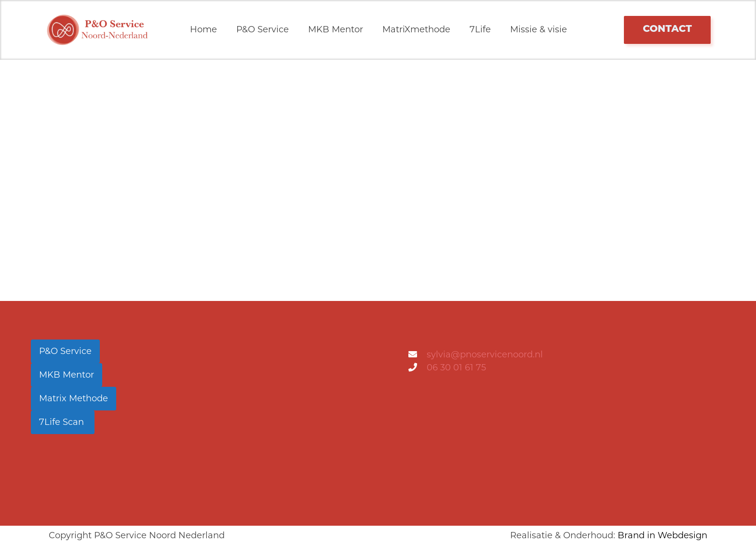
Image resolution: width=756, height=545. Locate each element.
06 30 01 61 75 (456, 368)
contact (667, 28)
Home (203, 29)
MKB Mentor (336, 29)
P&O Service (263, 29)
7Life (480, 29)
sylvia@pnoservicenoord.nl (485, 354)
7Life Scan (63, 422)
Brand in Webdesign (662, 535)
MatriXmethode (416, 29)
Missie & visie (539, 29)
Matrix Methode (74, 398)
